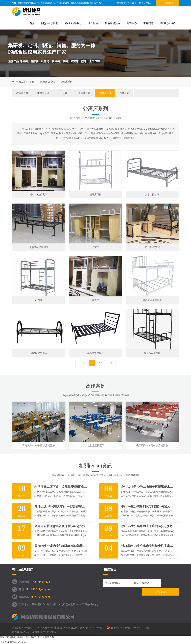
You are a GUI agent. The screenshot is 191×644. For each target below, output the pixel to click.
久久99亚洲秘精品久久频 (13, 642)
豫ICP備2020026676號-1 (92, 628)
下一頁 (109, 363)
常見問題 (148, 23)
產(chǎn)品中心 (73, 23)
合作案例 (93, 23)
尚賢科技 (52, 632)
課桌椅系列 (22, 93)
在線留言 (169, 3)
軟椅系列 (124, 93)
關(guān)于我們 (50, 23)
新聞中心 (132, 23)
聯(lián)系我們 (168, 23)
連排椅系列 (43, 93)
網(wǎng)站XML (20, 632)
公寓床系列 (66, 82)
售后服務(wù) (112, 23)
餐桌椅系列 (84, 93)
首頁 (32, 23)
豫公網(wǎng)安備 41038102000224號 (128, 628)
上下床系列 (64, 93)
